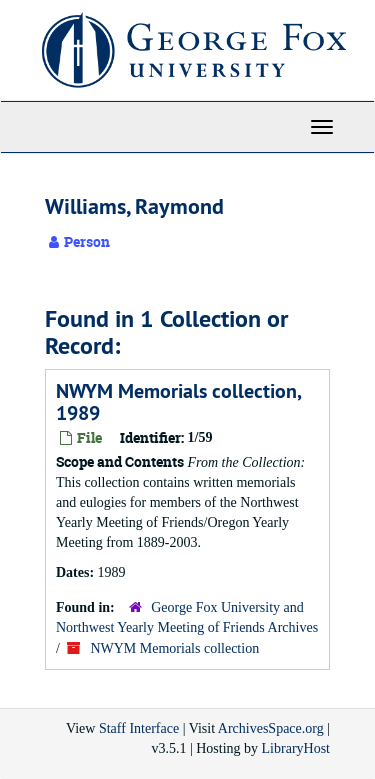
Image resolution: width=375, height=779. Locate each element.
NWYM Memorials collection (174, 648)
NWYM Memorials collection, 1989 (178, 402)
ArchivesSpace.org (271, 728)
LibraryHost (296, 748)
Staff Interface (139, 728)
